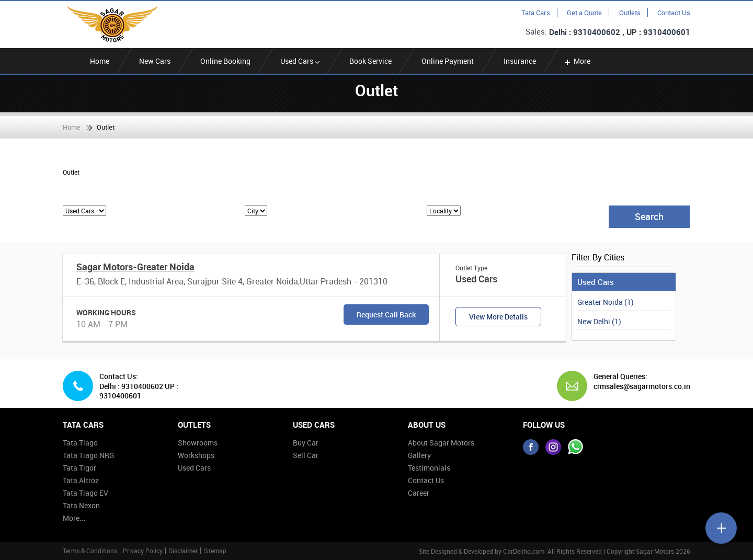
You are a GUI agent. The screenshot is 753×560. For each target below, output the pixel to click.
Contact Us (674, 13)
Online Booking (225, 61)
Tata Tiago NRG (88, 455)
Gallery (419, 455)
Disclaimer (183, 551)
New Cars (155, 61)
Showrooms (198, 443)
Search (649, 216)
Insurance (520, 61)
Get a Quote (584, 13)
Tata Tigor (79, 468)
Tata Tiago (80, 443)
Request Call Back (386, 315)
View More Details (498, 317)
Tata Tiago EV (85, 493)
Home (100, 61)
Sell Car (306, 455)
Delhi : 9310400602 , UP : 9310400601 (620, 32)
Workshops (196, 455)
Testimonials (429, 468)
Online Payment (448, 61)
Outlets (630, 13)
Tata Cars (536, 13)
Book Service (370, 61)
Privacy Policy (143, 551)
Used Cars (300, 61)
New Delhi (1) (599, 321)
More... (74, 518)
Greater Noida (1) (606, 302)
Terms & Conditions (90, 551)
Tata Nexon (81, 505)
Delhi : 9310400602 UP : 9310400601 (139, 391)
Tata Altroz (81, 480)
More (577, 61)
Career (419, 493)
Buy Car (306, 443)
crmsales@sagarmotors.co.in (638, 386)
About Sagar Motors (441, 443)
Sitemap (215, 551)
